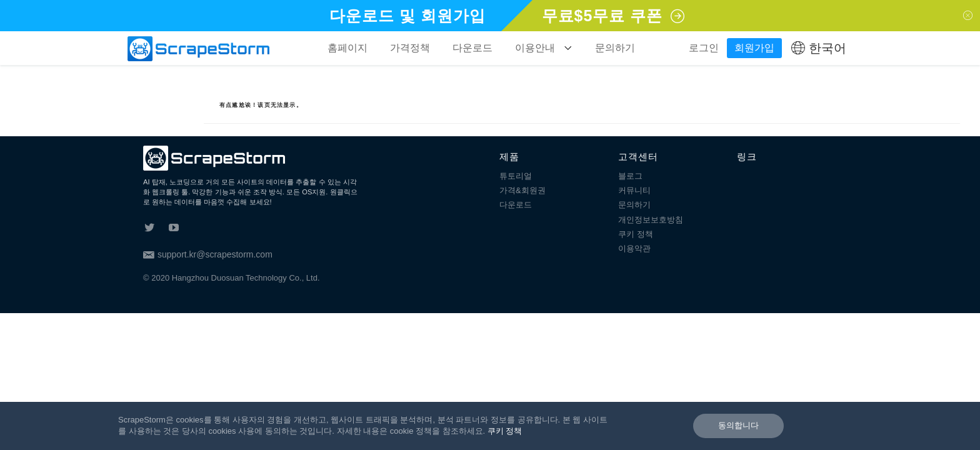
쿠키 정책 (636, 234)
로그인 (704, 48)
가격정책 (410, 48)
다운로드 (472, 48)
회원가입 (754, 48)
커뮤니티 (634, 190)
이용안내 (544, 48)
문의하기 (615, 48)
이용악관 (634, 248)
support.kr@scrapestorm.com (208, 254)
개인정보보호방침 (651, 220)
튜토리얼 (516, 176)
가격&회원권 (522, 190)
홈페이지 (347, 48)
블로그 (630, 176)
